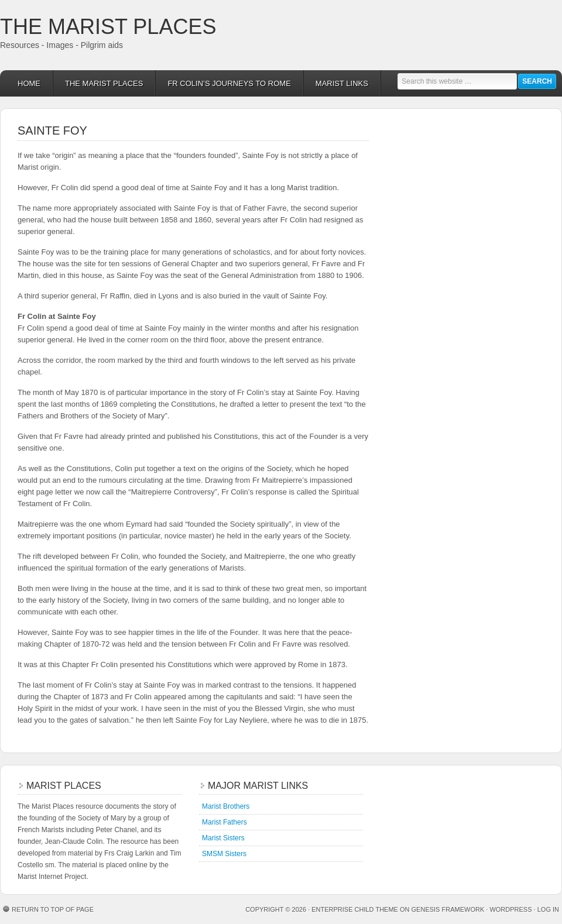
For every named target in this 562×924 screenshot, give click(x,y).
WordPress (510, 909)
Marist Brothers (226, 806)
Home (29, 83)
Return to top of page (53, 909)
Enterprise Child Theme (355, 909)
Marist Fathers (225, 822)
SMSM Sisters (224, 854)
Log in (548, 909)
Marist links (336, 83)
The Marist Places (108, 27)
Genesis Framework (448, 909)
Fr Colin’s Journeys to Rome (223, 83)
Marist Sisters (223, 838)
